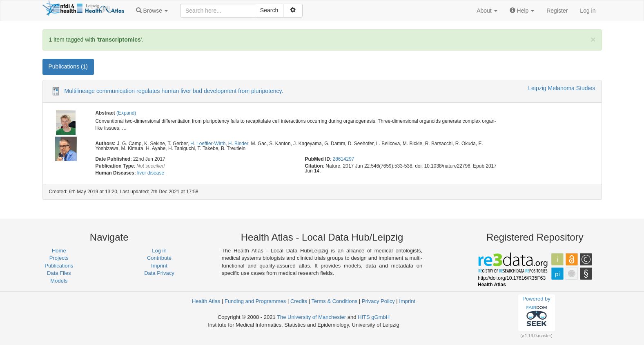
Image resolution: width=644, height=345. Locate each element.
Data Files (59, 273)
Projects (59, 258)
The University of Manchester (311, 317)
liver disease (151, 173)
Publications (59, 266)
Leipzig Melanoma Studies (562, 88)
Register (557, 11)
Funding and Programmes (255, 301)
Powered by (536, 312)
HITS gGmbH (374, 317)
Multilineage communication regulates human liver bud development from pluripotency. (174, 91)
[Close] (593, 39)
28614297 (344, 159)
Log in (588, 11)
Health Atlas (206, 301)
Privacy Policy (378, 301)
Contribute (159, 258)
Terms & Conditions (334, 301)
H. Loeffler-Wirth (208, 144)
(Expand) (126, 113)
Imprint (159, 266)
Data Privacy (159, 273)
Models (59, 281)
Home (59, 251)
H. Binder (238, 144)
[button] (152, 11)
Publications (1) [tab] (68, 66)
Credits (299, 301)
